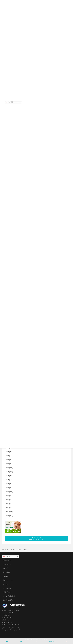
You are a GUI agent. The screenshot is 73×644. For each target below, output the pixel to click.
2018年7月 (9, 504)
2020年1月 (9, 464)
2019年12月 (9, 468)
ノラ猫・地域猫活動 (9, 596)
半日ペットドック (8, 580)
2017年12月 (9, 512)
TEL (67, 641)
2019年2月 (9, 488)
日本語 (9, 102)
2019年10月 (9, 472)
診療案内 (6, 568)
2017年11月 (9, 516)
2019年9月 (9, 476)
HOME (21, 641)
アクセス (6, 584)
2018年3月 (9, 508)
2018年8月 (9, 500)
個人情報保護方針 (8, 600)
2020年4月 (9, 456)
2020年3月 (9, 460)
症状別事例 (6, 572)
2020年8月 (9, 452)
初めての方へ (7, 564)
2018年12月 (9, 492)
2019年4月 (9, 480)
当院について (7, 560)
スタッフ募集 (7, 588)
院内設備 (6, 576)
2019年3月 (9, 484)
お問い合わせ (7, 592)
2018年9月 (9, 496)
